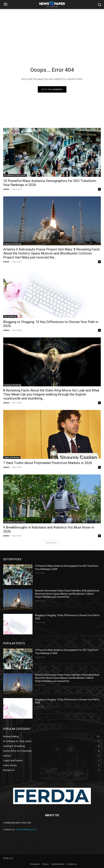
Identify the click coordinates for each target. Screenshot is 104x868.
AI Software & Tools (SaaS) (15, 175)
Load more (52, 543)
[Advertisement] (52, 33)
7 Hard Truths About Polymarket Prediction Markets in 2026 (48, 463)
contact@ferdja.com (26, 829)
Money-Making (10, 316)
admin (6, 189)
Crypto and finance (12, 457)
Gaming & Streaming (13, 244)
